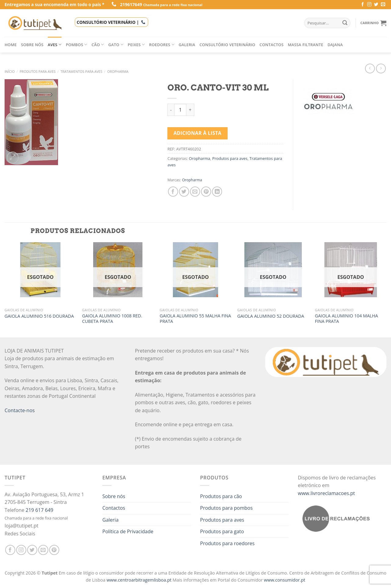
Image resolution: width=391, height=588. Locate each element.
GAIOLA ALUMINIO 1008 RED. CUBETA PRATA (112, 319)
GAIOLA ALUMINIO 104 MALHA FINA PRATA (347, 319)
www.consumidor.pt (285, 580)
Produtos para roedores (227, 543)
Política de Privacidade (128, 531)
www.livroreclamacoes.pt (326, 493)
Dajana (335, 45)
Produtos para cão (221, 496)
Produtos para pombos (226, 508)
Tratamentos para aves (81, 71)
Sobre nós (32, 45)
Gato (116, 44)
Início (10, 71)
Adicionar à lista (197, 133)
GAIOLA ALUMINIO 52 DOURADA (271, 316)
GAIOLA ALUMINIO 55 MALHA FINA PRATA (195, 319)
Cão (98, 44)
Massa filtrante (305, 45)
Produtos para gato (222, 531)
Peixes (136, 44)
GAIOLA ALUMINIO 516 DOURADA (39, 316)
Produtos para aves (38, 71)
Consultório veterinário (227, 45)
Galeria (187, 45)
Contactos (272, 45)
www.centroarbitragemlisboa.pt (140, 580)
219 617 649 (40, 510)
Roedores (162, 44)
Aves (55, 44)
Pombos (76, 44)
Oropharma (118, 71)
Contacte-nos (20, 410)
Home (11, 45)
